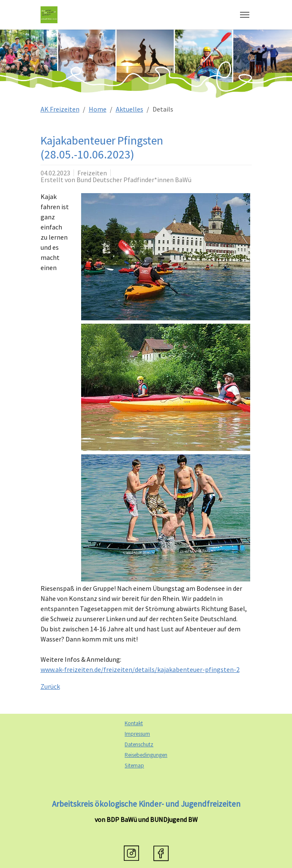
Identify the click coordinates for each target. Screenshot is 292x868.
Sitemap (134, 766)
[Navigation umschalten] (245, 15)
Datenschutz (139, 744)
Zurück (50, 686)
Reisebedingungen (146, 755)
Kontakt (134, 723)
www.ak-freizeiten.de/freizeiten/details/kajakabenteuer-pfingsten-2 (140, 669)
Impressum (137, 734)
